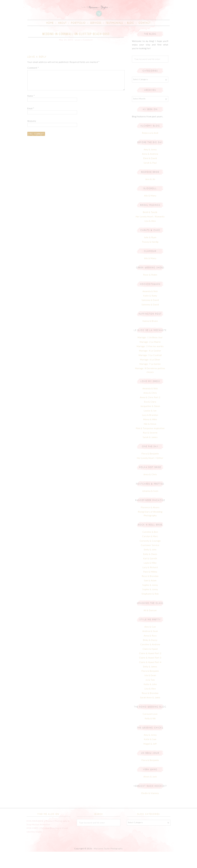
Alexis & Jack (150, 793)
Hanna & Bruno (150, 337)
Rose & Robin (150, 291)
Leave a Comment (84, 56)
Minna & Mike (150, 436)
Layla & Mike (150, 579)
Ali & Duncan (150, 627)
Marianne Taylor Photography (108, 865)
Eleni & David (150, 175)
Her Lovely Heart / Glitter (150, 474)
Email (31, 125)
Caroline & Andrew (150, 661)
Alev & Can (150, 643)
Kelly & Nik (150, 735)
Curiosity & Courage (150, 557)
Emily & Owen (150, 570)
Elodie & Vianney (150, 809)
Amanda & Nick (150, 308)
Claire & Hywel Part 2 (150, 670)
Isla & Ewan (150, 692)
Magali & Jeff (150, 760)
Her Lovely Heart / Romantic (150, 233)
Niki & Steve (150, 440)
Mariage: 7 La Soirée (150, 380)
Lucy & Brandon (150, 431)
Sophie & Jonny (150, 601)
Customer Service (150, 562)
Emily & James (150, 683)
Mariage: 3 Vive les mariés (150, 363)
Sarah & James (150, 453)
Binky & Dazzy (150, 656)
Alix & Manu (150, 212)
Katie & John (150, 701)
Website (32, 137)
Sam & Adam (150, 597)
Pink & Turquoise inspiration (150, 445)
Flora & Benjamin (150, 470)
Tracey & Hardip (150, 258)
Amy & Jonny (150, 166)
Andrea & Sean (150, 648)
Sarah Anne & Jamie (150, 714)
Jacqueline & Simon (150, 423)
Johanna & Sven (150, 507)
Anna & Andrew (150, 170)
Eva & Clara (150, 418)
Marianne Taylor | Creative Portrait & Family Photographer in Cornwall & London (99, 19)
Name (31, 112)
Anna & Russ (150, 652)
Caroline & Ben (150, 548)
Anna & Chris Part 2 (150, 414)
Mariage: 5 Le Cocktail (150, 371)
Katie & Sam (150, 756)
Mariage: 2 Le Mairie (150, 358)
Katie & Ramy (150, 312)
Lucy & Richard (150, 584)
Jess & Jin (150, 196)
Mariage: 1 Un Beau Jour (150, 354)
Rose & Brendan (150, 592)
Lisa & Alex (150, 237)
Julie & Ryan (150, 254)
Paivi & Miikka (150, 588)
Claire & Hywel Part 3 (150, 674)
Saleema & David (150, 316)
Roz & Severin (150, 449)
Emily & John (150, 566)
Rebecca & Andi (150, 149)
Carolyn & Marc (150, 553)
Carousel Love (150, 730)
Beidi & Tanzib (150, 228)
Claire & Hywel (150, 665)
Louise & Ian (150, 427)
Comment (33, 84)
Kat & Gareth (150, 575)
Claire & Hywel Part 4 (150, 678)
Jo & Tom (150, 696)
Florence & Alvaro (150, 524)
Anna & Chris (150, 409)
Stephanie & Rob (150, 610)
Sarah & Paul (150, 179)
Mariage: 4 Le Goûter (150, 367)
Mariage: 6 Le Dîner (150, 376)
